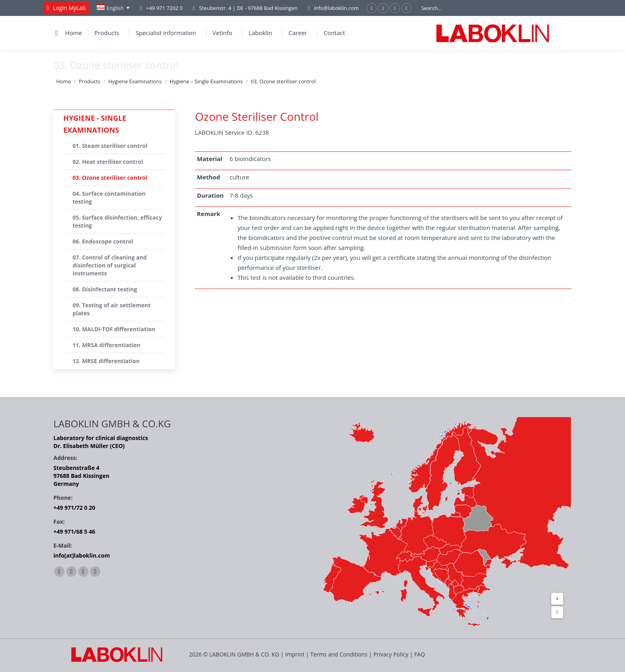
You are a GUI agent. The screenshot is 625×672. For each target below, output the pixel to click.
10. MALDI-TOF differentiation (114, 329)
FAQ (420, 654)
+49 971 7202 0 (164, 8)
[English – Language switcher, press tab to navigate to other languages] (113, 8)
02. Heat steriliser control (108, 162)
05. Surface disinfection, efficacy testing (117, 221)
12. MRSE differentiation (106, 361)
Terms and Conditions (340, 654)
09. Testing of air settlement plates (112, 309)
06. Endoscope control (103, 241)
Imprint (295, 654)
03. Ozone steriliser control (110, 178)
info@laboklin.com (332, 8)
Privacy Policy (391, 654)
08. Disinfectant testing (105, 289)
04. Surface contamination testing (109, 197)
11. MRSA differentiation (106, 345)
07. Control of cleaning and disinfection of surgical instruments (110, 265)
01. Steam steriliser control (110, 146)
